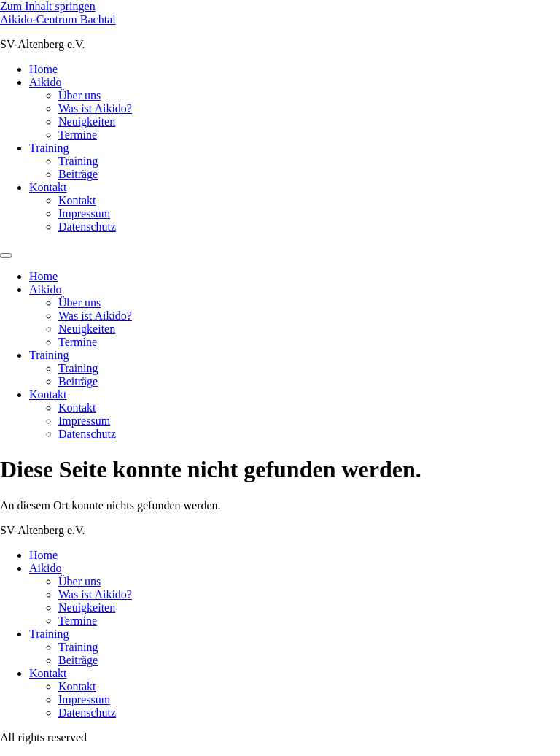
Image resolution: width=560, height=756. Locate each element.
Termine (78, 135)
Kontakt (48, 187)
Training (49, 148)
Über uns (79, 95)
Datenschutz (87, 227)
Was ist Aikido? (95, 108)
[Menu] (6, 255)
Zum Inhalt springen (48, 6)
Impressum (84, 213)
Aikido (45, 82)
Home (43, 69)
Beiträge (78, 174)
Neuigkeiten (87, 121)
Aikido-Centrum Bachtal (58, 19)
